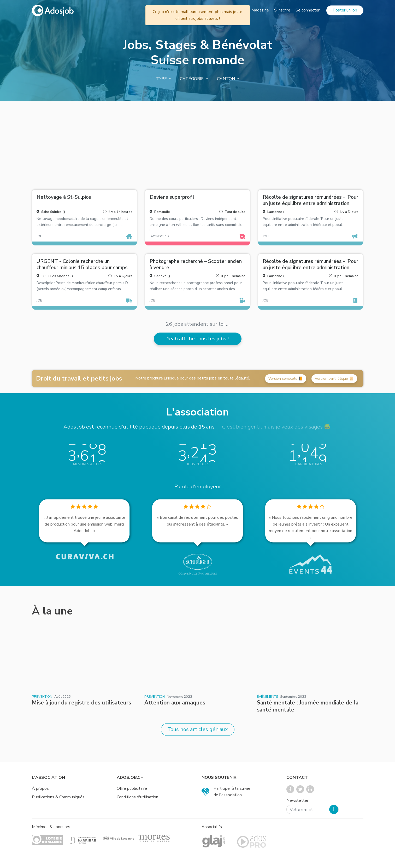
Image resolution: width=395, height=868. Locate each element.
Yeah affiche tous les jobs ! (198, 339)
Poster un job (345, 10)
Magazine (260, 10)
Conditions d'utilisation (137, 797)
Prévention (42, 697)
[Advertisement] (198, 143)
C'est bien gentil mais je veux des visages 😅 (276, 427)
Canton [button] (226, 79)
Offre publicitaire (132, 788)
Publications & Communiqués (58, 797)
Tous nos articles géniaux (198, 729)
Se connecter (308, 10)
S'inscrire (282, 10)
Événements (267, 697)
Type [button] (162, 79)
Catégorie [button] (192, 79)
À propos (40, 788)
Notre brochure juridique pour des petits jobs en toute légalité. (193, 378)
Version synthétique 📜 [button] (334, 379)
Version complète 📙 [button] (286, 379)
